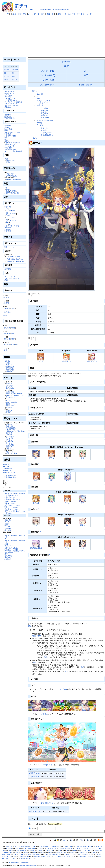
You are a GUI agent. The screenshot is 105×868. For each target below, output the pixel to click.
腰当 (9, 312)
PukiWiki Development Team (28, 866)
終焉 (9, 339)
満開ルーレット (11, 452)
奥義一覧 (8, 228)
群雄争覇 (9, 371)
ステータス (8, 114)
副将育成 (8, 134)
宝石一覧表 (8, 129)
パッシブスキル (43, 103)
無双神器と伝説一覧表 (12, 132)
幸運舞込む (10, 441)
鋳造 (6, 137)
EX (7, 209)
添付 (43, 14)
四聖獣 (13, 328)
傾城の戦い (10, 366)
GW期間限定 (10, 430)
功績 (6, 280)
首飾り (13, 309)
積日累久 (9, 411)
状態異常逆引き (10, 118)
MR (7, 212)
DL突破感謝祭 (11, 428)
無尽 (5, 339)
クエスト (6, 76)
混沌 (17, 345)
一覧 (64, 14)
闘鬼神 (13, 339)
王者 (5, 345)
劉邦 (35, 663)
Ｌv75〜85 (17, 258)
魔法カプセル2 (26, 858)
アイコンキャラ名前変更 (13, 102)
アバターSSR (11, 221)
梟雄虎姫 (44, 111)
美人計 (8, 401)
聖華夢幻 (8, 558)
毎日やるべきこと (11, 104)
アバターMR (10, 210)
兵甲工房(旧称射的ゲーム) (15, 395)
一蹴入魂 (9, 435)
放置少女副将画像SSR (84, 846)
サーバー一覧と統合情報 (13, 151)
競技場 (6, 80)
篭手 (9, 309)
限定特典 (9, 407)
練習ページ (7, 464)
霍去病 (7, 523)
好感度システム (10, 144)
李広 (6, 525)
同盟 (6, 159)
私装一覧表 (8, 148)
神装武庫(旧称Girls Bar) (14, 394)
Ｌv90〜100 (10, 260)
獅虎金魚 (44, 113)
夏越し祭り (10, 426)
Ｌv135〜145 (19, 262)
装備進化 (8, 127)
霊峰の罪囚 (8, 556)
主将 (5, 73)
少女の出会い (10, 397)
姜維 (36, 525)
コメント (36, 138)
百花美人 (9, 383)
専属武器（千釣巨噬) (45, 120)
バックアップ (34, 14)
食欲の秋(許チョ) (47, 135)
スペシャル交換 (11, 402)
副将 (13, 73)
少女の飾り (10, 438)
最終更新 (81, 14)
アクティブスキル (43, 101)
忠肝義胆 (44, 108)
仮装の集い (10, 387)
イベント (15, 80)
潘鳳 (83, 548)
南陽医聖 (9, 447)
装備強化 (8, 126)
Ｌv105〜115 (18, 260)
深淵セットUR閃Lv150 (42, 856)
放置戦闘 (8, 97)
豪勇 (5, 333)
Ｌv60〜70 (9, 258)
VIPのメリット (10, 98)
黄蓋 (83, 458)
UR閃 (8, 216)
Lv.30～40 (9, 256)
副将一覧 (8, 207)
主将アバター (10, 189)
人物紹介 (40, 123)
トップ (6, 14)
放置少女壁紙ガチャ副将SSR (49, 846)
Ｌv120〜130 (10, 262)
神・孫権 (8, 530)
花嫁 (66, 66)
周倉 (67, 525)
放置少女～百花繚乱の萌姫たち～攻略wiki (15, 494)
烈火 (5, 328)
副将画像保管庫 (10, 476)
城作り (7, 141)
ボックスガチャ (11, 453)
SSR (8, 223)
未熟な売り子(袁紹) (11, 549)
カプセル (44, 128)
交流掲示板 (15, 70)
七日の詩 (9, 424)
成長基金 (8, 107)
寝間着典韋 (61, 852)
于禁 (83, 503)
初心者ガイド (9, 93)
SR (7, 224)
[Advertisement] (53, 35)
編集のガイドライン (10, 472)
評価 (38, 99)
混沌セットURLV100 (53, 854)
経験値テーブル (10, 149)
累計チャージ (10, 404)
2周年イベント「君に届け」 (16, 431)
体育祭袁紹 (8, 546)
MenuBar (6, 466)
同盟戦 (8, 162)
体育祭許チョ (66, 361)
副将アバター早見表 (12, 226)
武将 (8, 191)
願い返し (9, 440)
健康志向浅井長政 (36, 548)
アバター (40, 96)
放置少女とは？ (10, 92)
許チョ (21, 6)
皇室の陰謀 (10, 368)
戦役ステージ (9, 247)
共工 (6, 554)
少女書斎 (9, 443)
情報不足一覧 (8, 468)
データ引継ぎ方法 (11, 100)
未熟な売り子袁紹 (11, 547)
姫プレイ (9, 365)
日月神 (13, 345)
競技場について (10, 361)
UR (7, 219)
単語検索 (72, 14)
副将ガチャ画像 (10, 477)
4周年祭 (8, 448)
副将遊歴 (8, 229)
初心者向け (7, 70)
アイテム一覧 (9, 146)
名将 (12, 333)
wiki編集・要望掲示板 (13, 179)
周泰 (67, 458)
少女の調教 (10, 370)
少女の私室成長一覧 (13, 143)
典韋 (36, 458)
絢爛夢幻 (8, 559)
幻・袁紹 (8, 527)
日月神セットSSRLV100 (64, 856)
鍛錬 (6, 131)
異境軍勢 (8, 269)
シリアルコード (10, 95)
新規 (59, 14)
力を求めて (45, 117)
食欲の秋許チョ (92, 361)
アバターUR (10, 217)
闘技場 (8, 363)
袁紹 (6, 544)
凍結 (20, 14)
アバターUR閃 (11, 214)
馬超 (45, 657)
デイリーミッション (12, 278)
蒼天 (9, 333)
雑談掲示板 (10, 174)
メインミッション (11, 277)
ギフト (8, 413)
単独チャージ (10, 406)
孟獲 (52, 480)
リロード (50, 14)
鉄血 (9, 328)
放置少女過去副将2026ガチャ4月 (15, 536)
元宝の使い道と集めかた (13, 105)
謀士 (15, 191)
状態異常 (8, 116)
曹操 (30, 626)
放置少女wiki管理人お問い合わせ (19, 862)
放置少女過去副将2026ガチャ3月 (15, 541)
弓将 (11, 191)
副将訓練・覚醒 (10, 136)
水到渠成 (9, 433)
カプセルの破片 (30, 848)
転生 (6, 139)
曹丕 (39, 636)
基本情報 (40, 94)
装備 (13, 76)
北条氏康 (36, 503)
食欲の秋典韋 (21, 850)
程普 (68, 480)
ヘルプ (89, 14)
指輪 (5, 309)
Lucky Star (9, 385)
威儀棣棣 (8, 528)
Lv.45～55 (16, 256)
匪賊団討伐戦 (10, 160)
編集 (14, 14)
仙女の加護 (10, 436)
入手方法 (40, 125)
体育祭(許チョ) (47, 133)
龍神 (9, 345)
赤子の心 (44, 115)
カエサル (8, 522)
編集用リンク (8, 470)
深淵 (5, 350)
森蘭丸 (83, 525)
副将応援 (8, 231)
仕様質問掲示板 (11, 176)
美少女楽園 (10, 389)
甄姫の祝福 (10, 392)
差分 (25, 14)
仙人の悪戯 (10, 445)
